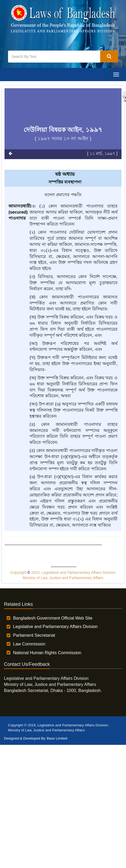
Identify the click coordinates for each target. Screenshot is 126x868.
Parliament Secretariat (34, 635)
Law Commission (29, 644)
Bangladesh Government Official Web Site (53, 618)
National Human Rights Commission (47, 653)
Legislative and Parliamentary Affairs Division (55, 627)
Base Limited (57, 738)
